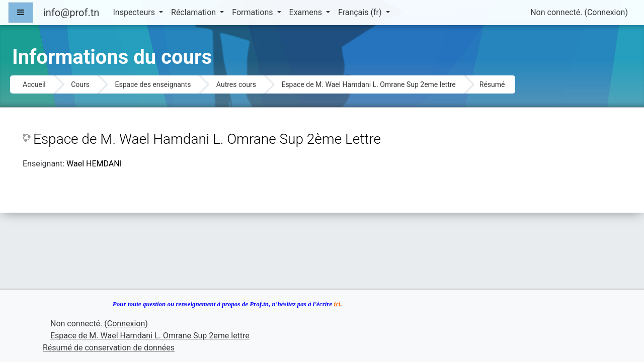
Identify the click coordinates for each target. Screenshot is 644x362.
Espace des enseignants (153, 84)
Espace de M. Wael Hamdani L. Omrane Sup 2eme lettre (368, 84)
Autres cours (236, 84)
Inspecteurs (135, 12)
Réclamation (194, 12)
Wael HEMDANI (94, 164)
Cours (80, 84)
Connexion (606, 12)
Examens (307, 12)
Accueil (34, 84)
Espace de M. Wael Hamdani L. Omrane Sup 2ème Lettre (207, 139)
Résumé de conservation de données (109, 348)
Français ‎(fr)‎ (361, 12)
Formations (253, 12)
